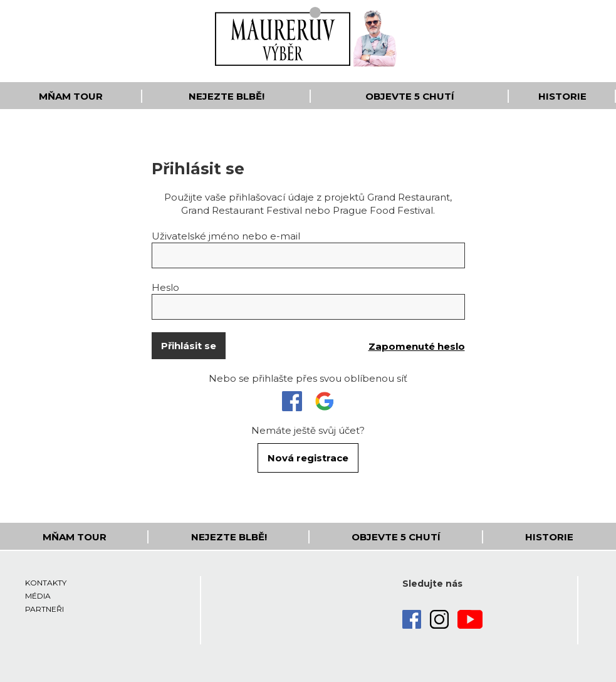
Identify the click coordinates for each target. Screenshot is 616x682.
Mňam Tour (71, 96)
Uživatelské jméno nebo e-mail (226, 236)
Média (38, 596)
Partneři (44, 609)
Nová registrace (308, 458)
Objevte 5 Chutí (410, 96)
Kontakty (46, 583)
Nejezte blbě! (227, 96)
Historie (562, 96)
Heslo (165, 287)
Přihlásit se (189, 346)
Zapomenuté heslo (417, 346)
